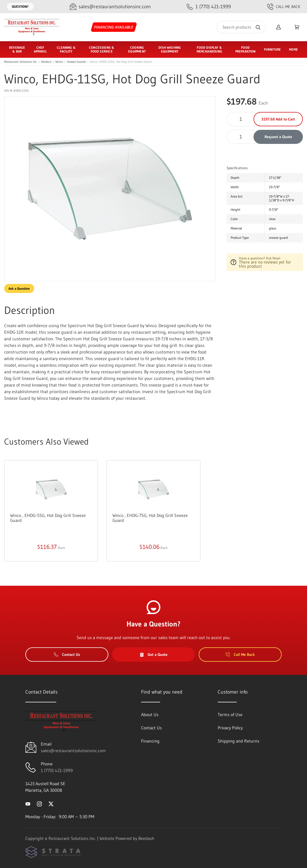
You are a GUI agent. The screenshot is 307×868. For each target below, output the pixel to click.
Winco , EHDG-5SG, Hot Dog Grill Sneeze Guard (48, 518)
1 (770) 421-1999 (57, 770)
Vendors (46, 62)
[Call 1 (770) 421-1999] (209, 7)
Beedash (146, 838)
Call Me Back (284, 7)
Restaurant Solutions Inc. (21, 62)
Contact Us (67, 655)
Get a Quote (153, 655)
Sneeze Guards (76, 62)
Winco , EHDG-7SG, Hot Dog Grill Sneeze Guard (150, 518)
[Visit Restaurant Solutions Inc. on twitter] (51, 803)
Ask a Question (19, 288)
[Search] (241, 27)
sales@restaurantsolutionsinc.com (73, 751)
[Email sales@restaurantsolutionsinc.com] (110, 7)
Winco (59, 62)
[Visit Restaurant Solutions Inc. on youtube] (28, 803)
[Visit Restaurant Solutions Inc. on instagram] (39, 803)
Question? (20, 6)
